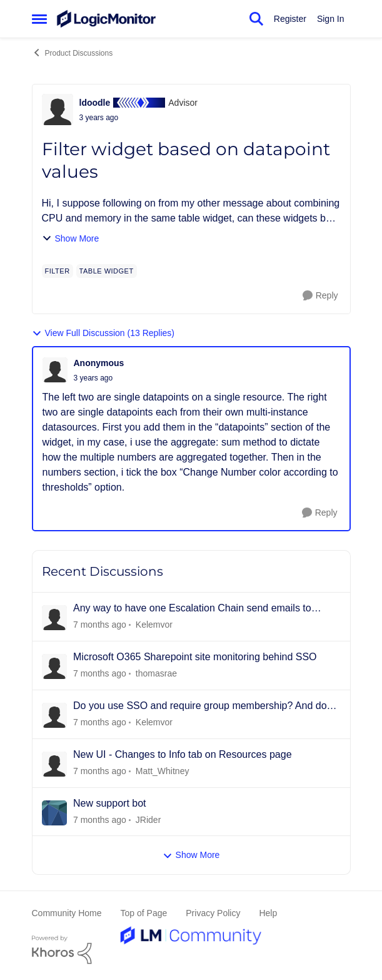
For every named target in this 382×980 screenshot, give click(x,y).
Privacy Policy (213, 913)
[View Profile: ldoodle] (58, 110)
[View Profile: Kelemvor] (54, 618)
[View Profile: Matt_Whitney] (54, 764)
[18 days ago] (100, 819)
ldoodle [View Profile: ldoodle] (95, 103)
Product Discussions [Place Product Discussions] (73, 53)
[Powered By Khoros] (191, 950)
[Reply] (320, 296)
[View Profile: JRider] (54, 813)
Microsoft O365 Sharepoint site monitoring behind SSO (195, 657)
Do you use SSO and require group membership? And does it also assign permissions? (205, 707)
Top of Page (144, 913)
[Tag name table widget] (107, 271)
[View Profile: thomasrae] (54, 666)
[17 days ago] (100, 771)
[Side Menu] (39, 19)
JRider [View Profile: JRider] (148, 819)
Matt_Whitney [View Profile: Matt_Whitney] (162, 771)
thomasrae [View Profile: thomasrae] (156, 673)
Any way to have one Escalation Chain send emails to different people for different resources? (192, 609)
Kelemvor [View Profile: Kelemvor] (153, 625)
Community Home (67, 913)
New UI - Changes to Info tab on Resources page (183, 754)
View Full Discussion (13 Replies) (103, 333)
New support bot (110, 803)
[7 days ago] (100, 674)
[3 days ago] (100, 625)
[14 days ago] (100, 722)
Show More (71, 239)
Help (268, 913)
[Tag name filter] (58, 271)
